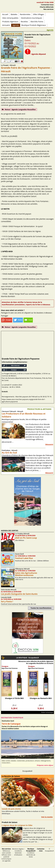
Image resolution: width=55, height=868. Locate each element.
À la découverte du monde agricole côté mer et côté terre (34, 578)
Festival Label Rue (24, 558)
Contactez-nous (47, 5)
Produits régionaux (10, 22)
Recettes (24, 22)
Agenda (16, 25)
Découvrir (49, 444)
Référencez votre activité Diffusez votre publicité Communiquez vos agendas (6, 855)
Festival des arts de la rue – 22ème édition (32, 561)
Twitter (18, 320)
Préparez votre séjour (45, 765)
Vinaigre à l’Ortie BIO (14, 698)
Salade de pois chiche (11, 809)
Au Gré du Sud (9, 453)
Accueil (5, 14)
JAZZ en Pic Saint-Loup (26, 538)
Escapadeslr (28, 771)
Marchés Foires (37, 22)
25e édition (20, 540)
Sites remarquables (10, 18)
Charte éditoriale (47, 7)
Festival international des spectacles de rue (18, 604)
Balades (14, 14)
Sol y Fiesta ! (7, 602)
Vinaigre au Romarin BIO (41, 698)
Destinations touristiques (32, 18)
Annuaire (6, 25)
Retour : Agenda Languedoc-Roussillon (20, 109)
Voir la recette (47, 817)
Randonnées (25, 14)
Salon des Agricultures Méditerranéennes (26, 574)
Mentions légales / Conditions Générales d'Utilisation (18, 852)
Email (28, 320)
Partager (5, 316)
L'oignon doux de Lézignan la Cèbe (17, 825)
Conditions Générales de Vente (31, 853)
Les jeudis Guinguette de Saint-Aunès (19, 594)
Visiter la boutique (47, 712)
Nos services (49, 9)
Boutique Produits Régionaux (34, 25)
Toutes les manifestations (41, 608)
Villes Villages (39, 14)
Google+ (7, 320)
